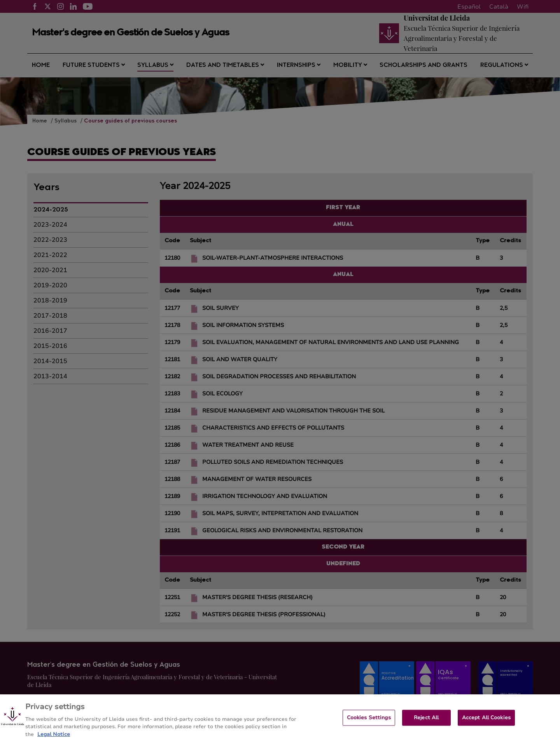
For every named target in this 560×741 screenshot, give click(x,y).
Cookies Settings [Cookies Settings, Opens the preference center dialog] (369, 722)
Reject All (426, 722)
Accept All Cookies (486, 722)
